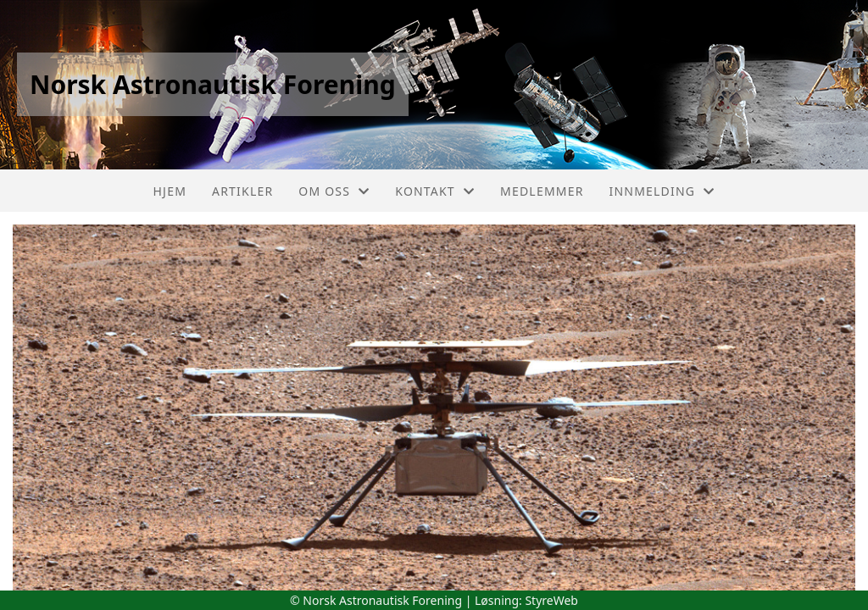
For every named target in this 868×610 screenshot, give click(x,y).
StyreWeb (551, 600)
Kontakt (435, 191)
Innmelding (662, 191)
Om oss (334, 191)
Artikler (242, 191)
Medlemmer (542, 191)
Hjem (170, 191)
